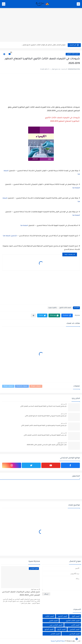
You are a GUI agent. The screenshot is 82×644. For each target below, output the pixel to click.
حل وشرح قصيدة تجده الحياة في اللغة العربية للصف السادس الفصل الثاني (43, 406)
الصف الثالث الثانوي (73, 54)
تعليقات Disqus (8, 386)
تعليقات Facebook (22, 386)
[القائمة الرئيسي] (78, 4)
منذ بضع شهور (61, 443)
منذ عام (63, 404)
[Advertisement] (41, 25)
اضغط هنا (76, 188)
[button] (67, 315)
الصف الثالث (49, 616)
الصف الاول (76, 616)
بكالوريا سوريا (53, 308)
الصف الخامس (75, 629)
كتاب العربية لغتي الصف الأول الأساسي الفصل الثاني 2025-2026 (47, 445)
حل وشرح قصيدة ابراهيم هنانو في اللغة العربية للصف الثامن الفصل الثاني (44, 426)
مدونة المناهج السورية (58, 641)
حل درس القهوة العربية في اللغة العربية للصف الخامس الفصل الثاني (45, 435)
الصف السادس (75, 634)
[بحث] (4, 4)
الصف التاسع (63, 616)
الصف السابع (49, 629)
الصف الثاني (75, 625)
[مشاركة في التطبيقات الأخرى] (33, 315)
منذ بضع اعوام (35, 589)
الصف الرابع (62, 629)
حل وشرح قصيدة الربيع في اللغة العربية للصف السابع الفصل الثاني (46, 416)
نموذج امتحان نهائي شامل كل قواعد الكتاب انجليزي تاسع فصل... (43, 45)
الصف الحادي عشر (56, 625)
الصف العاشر (55, 634)
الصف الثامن (53, 621)
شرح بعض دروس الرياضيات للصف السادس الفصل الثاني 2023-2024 (21, 594)
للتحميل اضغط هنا (10, 236)
